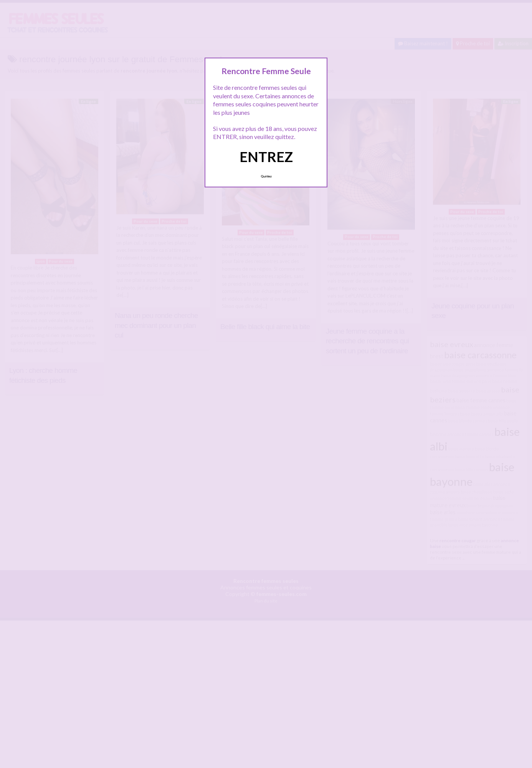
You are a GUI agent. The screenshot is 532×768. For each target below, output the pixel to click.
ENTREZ (266, 157)
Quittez (266, 176)
